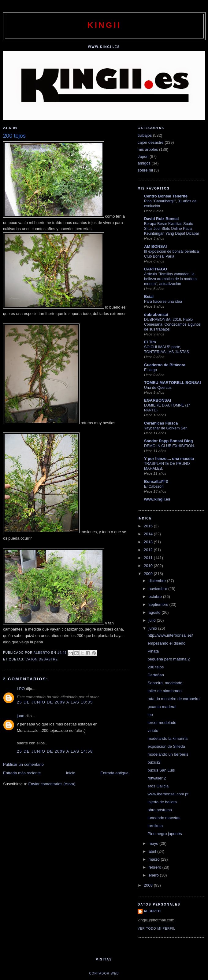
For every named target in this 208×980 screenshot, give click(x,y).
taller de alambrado (164, 691)
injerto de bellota (162, 802)
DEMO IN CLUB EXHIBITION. (169, 446)
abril (153, 851)
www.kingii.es (157, 499)
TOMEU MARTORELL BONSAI (173, 383)
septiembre (159, 604)
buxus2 (154, 762)
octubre (156, 597)
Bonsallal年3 (156, 481)
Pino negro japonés (165, 834)
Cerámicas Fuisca (161, 423)
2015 (149, 526)
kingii (104, 25)
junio (153, 628)
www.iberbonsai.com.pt (168, 794)
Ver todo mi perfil (156, 929)
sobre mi (145, 170)
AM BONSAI (155, 246)
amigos (144, 163)
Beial (149, 297)
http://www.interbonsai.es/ (170, 635)
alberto (152, 911)
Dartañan (156, 675)
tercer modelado (162, 723)
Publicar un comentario (23, 764)
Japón (143, 156)
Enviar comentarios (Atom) (52, 784)
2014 (149, 534)
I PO (21, 689)
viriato (153, 730)
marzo (155, 859)
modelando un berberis (168, 754)
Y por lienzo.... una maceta (169, 459)
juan (21, 716)
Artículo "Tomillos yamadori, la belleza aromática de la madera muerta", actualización (170, 279)
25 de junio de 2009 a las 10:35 (55, 702)
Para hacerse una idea (163, 302)
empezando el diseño (166, 643)
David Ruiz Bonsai (161, 219)
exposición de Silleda (166, 746)
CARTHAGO (156, 269)
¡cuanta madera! (162, 707)
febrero (156, 867)
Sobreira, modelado (165, 683)
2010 (149, 566)
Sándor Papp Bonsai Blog (169, 441)
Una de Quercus (158, 388)
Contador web (104, 973)
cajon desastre (42, 659)
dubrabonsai (156, 315)
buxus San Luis (161, 770)
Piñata (153, 651)
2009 (149, 574)
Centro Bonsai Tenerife (166, 196)
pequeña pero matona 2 (169, 659)
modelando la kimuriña (167, 738)
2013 (149, 542)
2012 (149, 550)
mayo (154, 843)
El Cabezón (154, 486)
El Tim (150, 342)
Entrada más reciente (22, 773)
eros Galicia (158, 786)
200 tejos (156, 667)
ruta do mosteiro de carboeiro (173, 699)
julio (153, 620)
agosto (155, 612)
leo (150, 715)
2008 (149, 885)
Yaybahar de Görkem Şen (166, 428)
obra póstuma (160, 810)
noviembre (158, 589)
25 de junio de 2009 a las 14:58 (55, 751)
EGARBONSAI (158, 400)
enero (154, 875)
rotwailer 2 (157, 778)
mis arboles (148, 149)
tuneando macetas (164, 818)
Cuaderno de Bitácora (165, 365)
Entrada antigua (114, 773)
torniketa (155, 826)
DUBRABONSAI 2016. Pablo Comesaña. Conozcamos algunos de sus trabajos (172, 324)
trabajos (145, 135)
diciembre (158, 581)
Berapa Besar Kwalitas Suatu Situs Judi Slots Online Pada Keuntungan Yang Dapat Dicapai (171, 229)
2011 (149, 558)
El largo (150, 370)
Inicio (71, 773)
